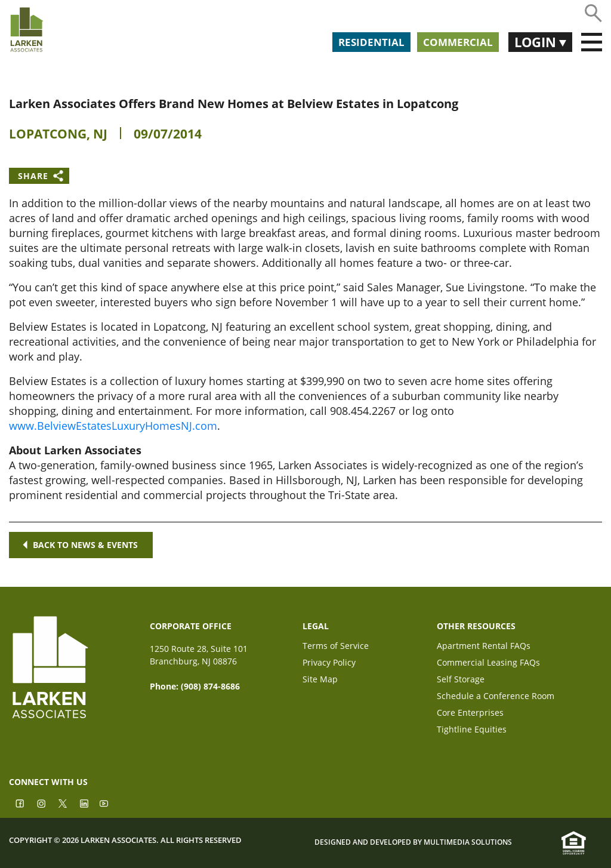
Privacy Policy (329, 664)
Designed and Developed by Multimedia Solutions (413, 842)
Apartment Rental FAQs (484, 647)
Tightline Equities (472, 730)
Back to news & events (81, 545)
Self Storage (461, 680)
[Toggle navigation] (592, 42)
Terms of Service (336, 647)
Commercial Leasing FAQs (488, 664)
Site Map (320, 680)
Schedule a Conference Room (496, 697)
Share (33, 176)
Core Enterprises (470, 714)
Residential (371, 42)
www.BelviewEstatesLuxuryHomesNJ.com (113, 426)
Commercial (458, 42)
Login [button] (537, 42)
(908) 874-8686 (210, 686)
